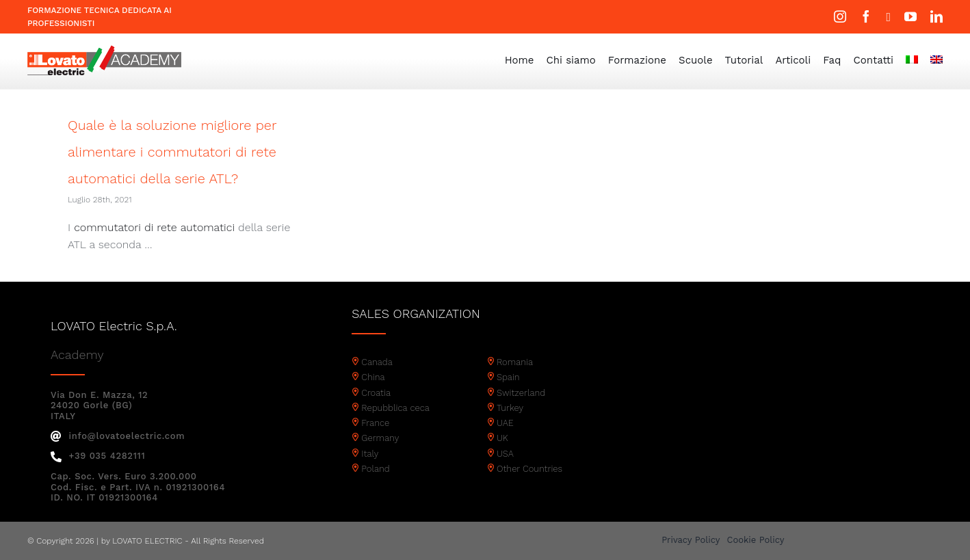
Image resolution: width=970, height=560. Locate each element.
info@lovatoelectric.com (118, 436)
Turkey (510, 408)
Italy (370, 454)
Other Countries (529, 469)
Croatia (376, 393)
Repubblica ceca (395, 408)
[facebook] (866, 16)
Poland (375, 469)
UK (502, 438)
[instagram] (840, 16)
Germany (380, 438)
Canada (377, 362)
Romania (515, 362)
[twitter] (888, 17)
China (373, 377)
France (375, 423)
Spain (508, 377)
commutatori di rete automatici (154, 227)
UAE (505, 423)
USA (505, 454)
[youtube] (910, 16)
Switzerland (521, 393)
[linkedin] (936, 16)
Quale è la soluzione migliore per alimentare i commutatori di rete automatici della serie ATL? (172, 152)
